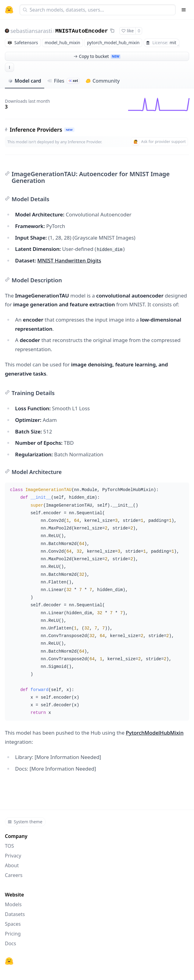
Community (103, 81)
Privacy (13, 856)
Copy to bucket (97, 56)
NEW (69, 130)
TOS (9, 846)
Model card (25, 81)
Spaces (13, 924)
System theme (25, 822)
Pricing (13, 934)
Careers (14, 875)
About (12, 865)
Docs (11, 943)
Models (13, 904)
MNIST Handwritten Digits (69, 260)
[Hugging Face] (9, 961)
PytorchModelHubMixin (155, 733)
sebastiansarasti (31, 31)
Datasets (15, 914)
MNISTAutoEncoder (82, 31)
